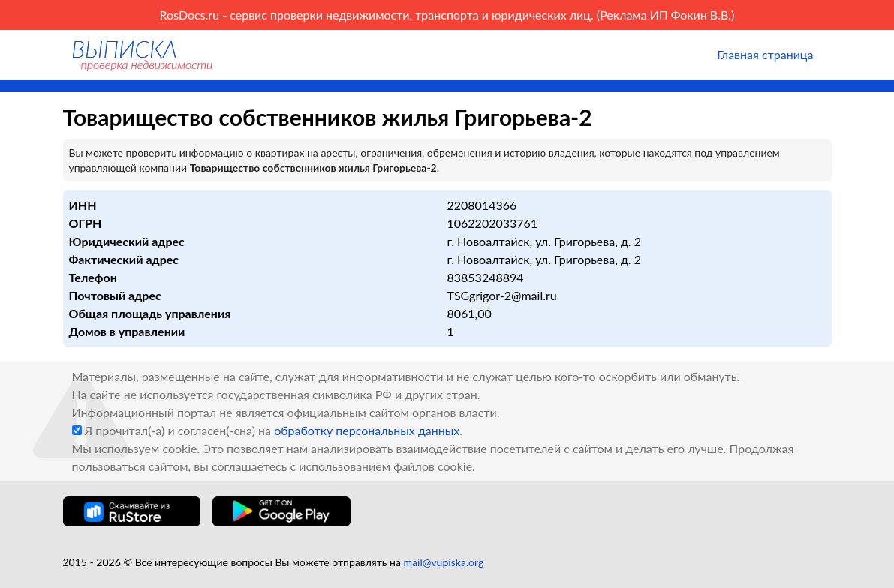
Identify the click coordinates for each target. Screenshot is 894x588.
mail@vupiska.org (444, 562)
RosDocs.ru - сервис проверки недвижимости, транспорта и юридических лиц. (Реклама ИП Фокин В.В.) (447, 15)
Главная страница (765, 54)
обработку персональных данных (367, 430)
